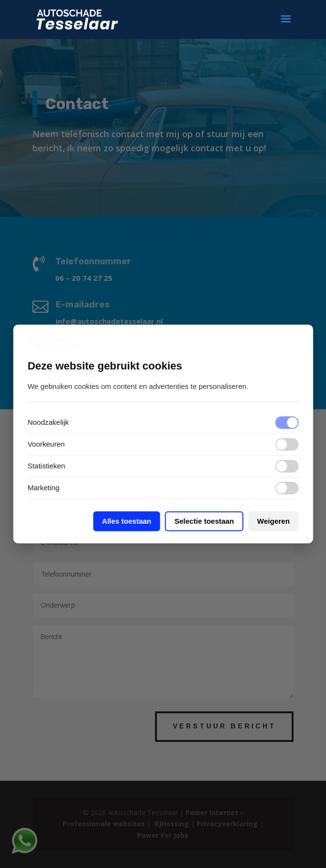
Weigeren (273, 522)
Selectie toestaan (204, 522)
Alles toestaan (127, 522)
